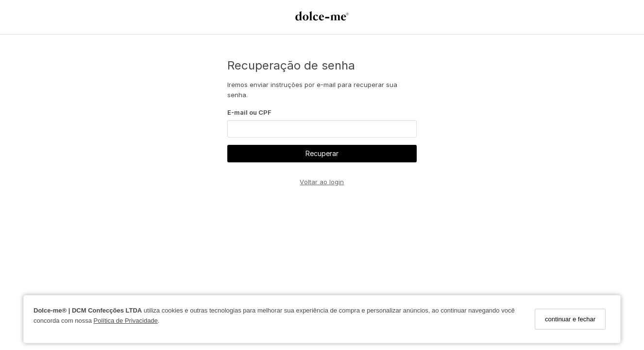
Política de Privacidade (126, 321)
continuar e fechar (570, 319)
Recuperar (322, 153)
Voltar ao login (322, 182)
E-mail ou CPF (249, 112)
